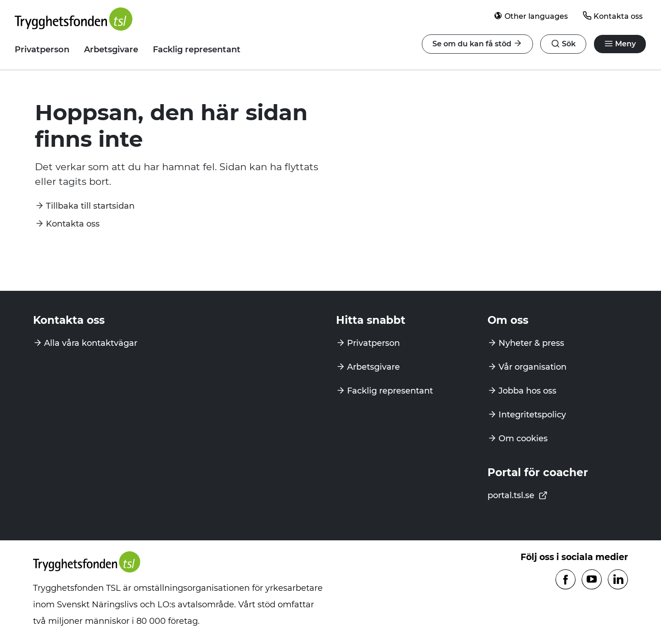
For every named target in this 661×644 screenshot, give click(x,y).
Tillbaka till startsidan (90, 206)
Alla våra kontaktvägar (91, 343)
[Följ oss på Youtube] (592, 580)
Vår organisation (532, 367)
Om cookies (523, 439)
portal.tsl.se (518, 495)
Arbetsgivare (111, 50)
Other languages (531, 16)
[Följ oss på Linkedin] (618, 580)
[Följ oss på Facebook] (566, 580)
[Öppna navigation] (563, 44)
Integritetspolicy (532, 415)
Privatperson (42, 50)
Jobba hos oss (527, 391)
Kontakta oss (613, 16)
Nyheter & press (531, 343)
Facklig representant (197, 50)
